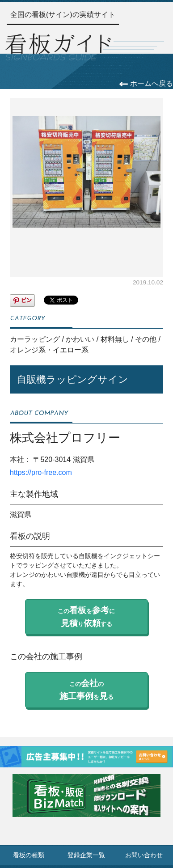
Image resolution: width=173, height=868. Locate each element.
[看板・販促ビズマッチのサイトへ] (86, 802)
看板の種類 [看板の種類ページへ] (29, 855)
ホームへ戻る (146, 83)
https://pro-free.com (41, 472)
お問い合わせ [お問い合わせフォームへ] (144, 855)
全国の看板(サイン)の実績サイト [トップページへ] (63, 15)
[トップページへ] (58, 46)
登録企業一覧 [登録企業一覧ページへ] (86, 855)
